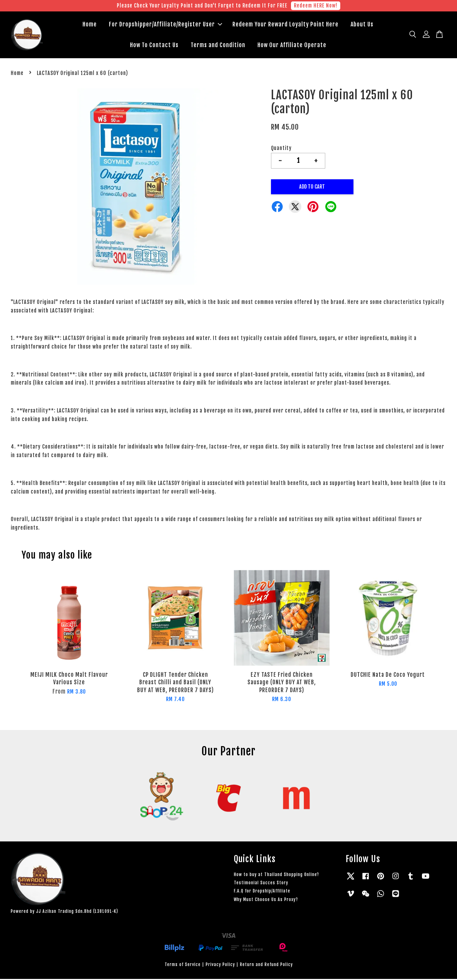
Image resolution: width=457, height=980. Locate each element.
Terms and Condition (218, 45)
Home (90, 25)
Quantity (281, 149)
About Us (362, 25)
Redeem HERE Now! (316, 6)
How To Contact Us (154, 45)
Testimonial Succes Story (261, 884)
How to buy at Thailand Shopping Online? (277, 876)
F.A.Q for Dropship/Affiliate (262, 892)
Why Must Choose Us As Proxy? (266, 901)
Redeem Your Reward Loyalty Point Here (285, 25)
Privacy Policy (220, 966)
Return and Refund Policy (266, 966)
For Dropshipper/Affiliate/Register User (165, 25)
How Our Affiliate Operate (292, 45)
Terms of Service (183, 966)
